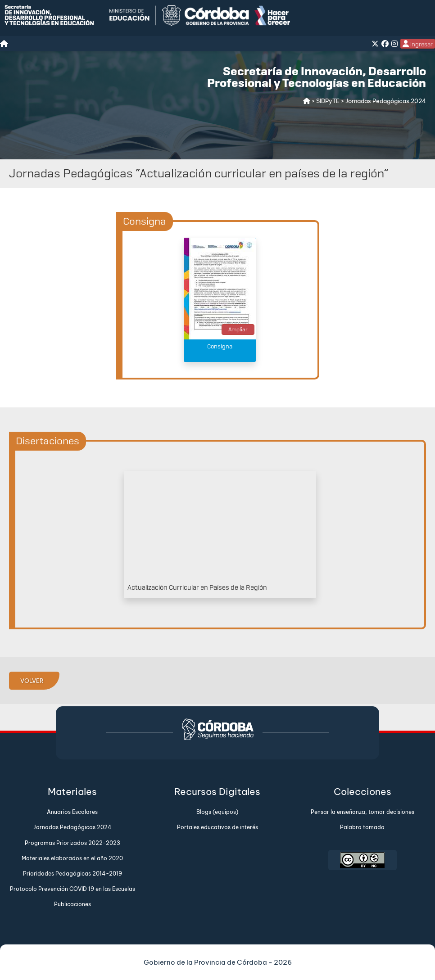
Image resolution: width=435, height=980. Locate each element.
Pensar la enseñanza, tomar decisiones (362, 812)
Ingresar (418, 44)
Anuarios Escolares (72, 812)
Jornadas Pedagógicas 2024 (72, 827)
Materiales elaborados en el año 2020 (72, 858)
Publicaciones (72, 904)
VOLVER (32, 681)
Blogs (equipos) (217, 812)
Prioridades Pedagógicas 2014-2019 (72, 874)
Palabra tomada (362, 827)
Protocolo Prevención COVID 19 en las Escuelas (72, 889)
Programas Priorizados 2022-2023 (72, 843)
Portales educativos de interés (217, 827)
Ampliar (238, 330)
